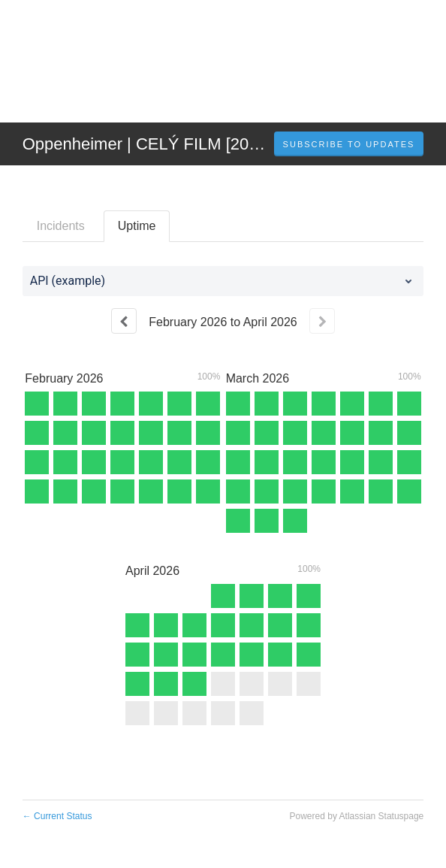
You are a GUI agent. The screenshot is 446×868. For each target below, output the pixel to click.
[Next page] (322, 321)
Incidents (61, 226)
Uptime (137, 226)
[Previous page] (124, 321)
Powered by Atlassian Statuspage (357, 816)
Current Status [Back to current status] (57, 816)
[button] (349, 144)
